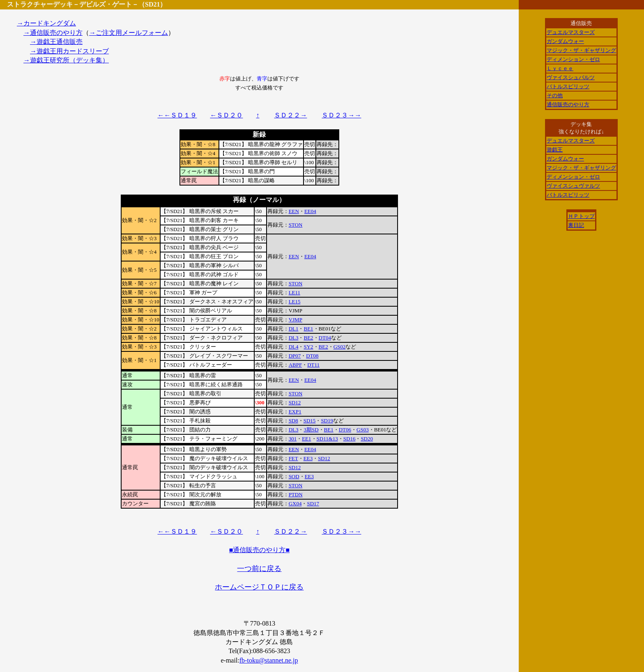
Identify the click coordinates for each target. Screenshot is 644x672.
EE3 (308, 458)
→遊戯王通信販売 (56, 42)
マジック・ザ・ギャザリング (581, 50)
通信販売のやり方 (568, 104)
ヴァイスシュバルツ (571, 77)
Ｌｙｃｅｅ (560, 68)
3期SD (311, 430)
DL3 (294, 338)
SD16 (350, 439)
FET (293, 458)
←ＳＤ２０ (226, 115)
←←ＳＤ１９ (177, 115)
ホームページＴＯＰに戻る (259, 587)
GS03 (363, 430)
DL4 (294, 347)
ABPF (296, 365)
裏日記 (576, 225)
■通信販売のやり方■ (259, 550)
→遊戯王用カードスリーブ (69, 51)
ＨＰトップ (581, 216)
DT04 (325, 338)
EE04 (310, 211)
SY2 (308, 347)
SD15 (310, 421)
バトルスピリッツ (568, 86)
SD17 (313, 503)
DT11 (313, 365)
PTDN (296, 494)
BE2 (308, 338)
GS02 (340, 347)
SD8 (293, 421)
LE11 (294, 292)
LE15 (295, 302)
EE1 (306, 439)
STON (296, 225)
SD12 (295, 403)
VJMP (296, 320)
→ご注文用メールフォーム (129, 33)
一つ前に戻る (259, 569)
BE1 (308, 329)
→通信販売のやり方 (53, 33)
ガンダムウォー (565, 41)
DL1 (294, 329)
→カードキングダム (46, 23)
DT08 (312, 356)
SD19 (327, 421)
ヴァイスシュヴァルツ (573, 186)
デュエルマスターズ (571, 32)
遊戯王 (555, 150)
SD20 (367, 439)
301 (293, 439)
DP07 (295, 356)
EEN (294, 211)
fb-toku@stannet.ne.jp (269, 660)
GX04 (295, 503)
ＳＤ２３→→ (341, 115)
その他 (555, 95)
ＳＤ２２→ (290, 115)
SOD (294, 476)
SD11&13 (327, 439)
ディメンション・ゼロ (573, 59)
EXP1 (295, 412)
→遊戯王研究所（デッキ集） (66, 60)
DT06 (345, 430)
